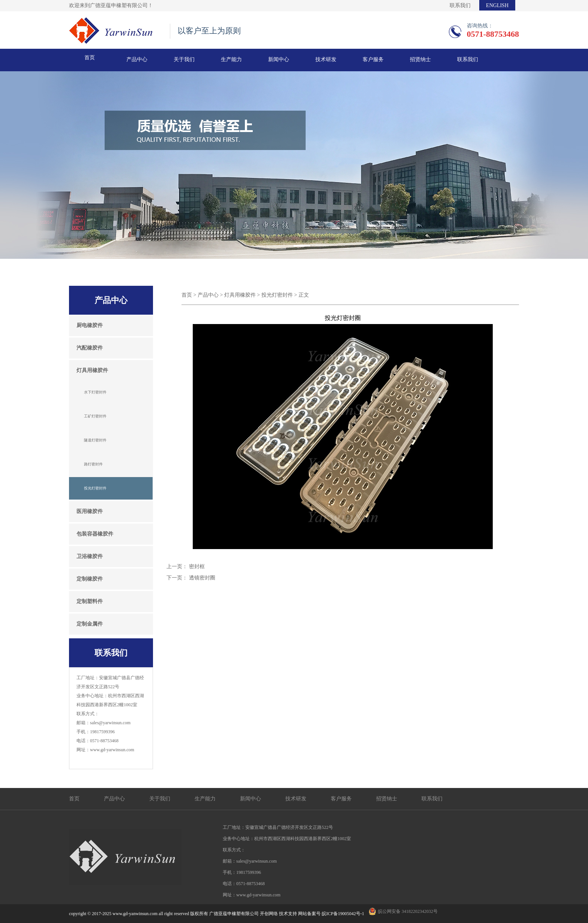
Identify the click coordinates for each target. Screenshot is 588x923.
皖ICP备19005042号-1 (343, 914)
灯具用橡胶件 (240, 295)
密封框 (197, 567)
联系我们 (460, 5)
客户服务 (373, 59)
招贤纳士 (420, 59)
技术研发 (326, 59)
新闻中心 (279, 59)
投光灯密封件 (277, 295)
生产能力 (231, 59)
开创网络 (269, 914)
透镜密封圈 (202, 578)
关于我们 (184, 59)
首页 (90, 58)
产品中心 (137, 59)
